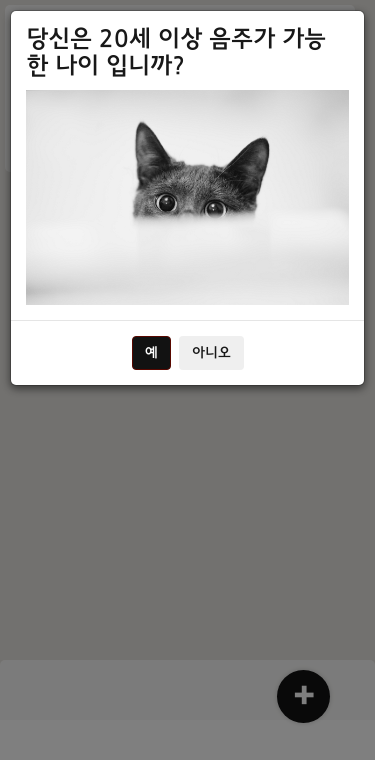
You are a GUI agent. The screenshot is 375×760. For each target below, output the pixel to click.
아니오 (211, 353)
